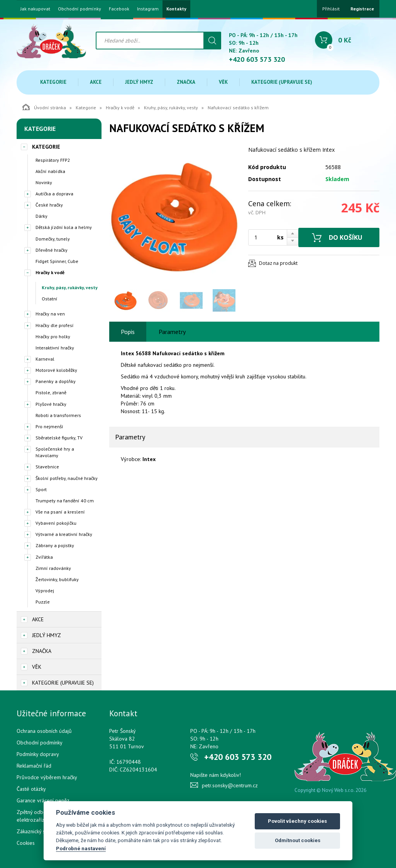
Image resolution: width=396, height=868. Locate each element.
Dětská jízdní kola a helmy (64, 227)
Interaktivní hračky (55, 348)
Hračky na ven (50, 314)
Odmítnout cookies (298, 840)
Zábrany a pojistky (55, 545)
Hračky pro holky (53, 337)
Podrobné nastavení (81, 848)
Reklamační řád (34, 766)
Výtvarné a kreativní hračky (64, 534)
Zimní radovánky (53, 568)
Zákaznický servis (36, 831)
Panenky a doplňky (56, 381)
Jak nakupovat (35, 9)
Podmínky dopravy (38, 754)
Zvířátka (44, 557)
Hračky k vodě (120, 108)
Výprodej (45, 591)
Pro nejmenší (49, 426)
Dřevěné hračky (52, 250)
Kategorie (53, 82)
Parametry (172, 332)
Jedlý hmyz (139, 82)
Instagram (148, 9)
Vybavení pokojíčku (56, 523)
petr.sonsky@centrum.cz (230, 785)
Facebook (119, 9)
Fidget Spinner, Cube (57, 261)
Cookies (26, 843)
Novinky (44, 182)
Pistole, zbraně (51, 392)
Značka (186, 82)
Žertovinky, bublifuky (57, 579)
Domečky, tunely (53, 239)
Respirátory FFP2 (53, 160)
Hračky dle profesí (55, 325)
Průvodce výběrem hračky (47, 777)
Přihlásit (331, 9)
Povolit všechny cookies (297, 821)
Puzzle (43, 602)
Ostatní (50, 299)
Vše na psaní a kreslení (60, 512)
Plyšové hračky (51, 404)
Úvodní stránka (44, 107)
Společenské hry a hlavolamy (55, 452)
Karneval (45, 359)
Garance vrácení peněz (43, 800)
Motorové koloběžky (56, 370)
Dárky (41, 216)
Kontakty (176, 9)
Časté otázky (31, 789)
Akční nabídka (50, 171)
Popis (128, 332)
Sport (41, 489)
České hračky (49, 205)
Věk (223, 82)
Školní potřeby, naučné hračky (67, 478)
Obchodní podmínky (80, 9)
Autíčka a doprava (54, 194)
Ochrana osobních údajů (44, 731)
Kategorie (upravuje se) (282, 82)
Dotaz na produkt (278, 263)
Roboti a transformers (58, 415)
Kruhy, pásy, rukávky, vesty (171, 108)
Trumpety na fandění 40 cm (65, 501)
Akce (96, 82)
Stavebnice (47, 467)
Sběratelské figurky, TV (59, 438)
